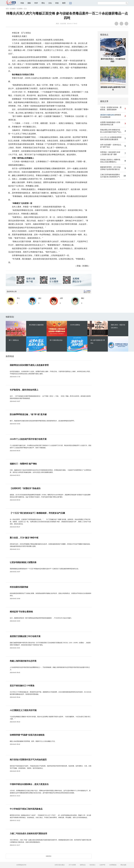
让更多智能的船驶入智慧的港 (23, 562)
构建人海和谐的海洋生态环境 (23, 661)
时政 (22, 3)
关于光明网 (72, 865)
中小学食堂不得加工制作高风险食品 (26, 809)
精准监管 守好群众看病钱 (21, 612)
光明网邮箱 (113, 865)
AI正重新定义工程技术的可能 (23, 710)
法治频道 (13, 9)
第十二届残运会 (14, 340)
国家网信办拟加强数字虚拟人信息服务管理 (29, 365)
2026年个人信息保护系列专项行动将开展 (28, 439)
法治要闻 (20, 9)
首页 (7, 9)
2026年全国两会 (75, 325)
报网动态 (83, 865)
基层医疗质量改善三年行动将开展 (25, 636)
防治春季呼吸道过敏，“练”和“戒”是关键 (28, 414)
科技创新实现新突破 (19, 587)
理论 (43, 3)
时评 (36, 3)
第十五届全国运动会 (56, 340)
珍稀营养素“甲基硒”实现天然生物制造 (27, 735)
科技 (57, 3)
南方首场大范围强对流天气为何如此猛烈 (28, 760)
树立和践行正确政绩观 (36, 325)
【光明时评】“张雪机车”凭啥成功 (25, 488)
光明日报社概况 (60, 865)
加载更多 (49, 856)
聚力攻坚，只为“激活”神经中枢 (24, 538)
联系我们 (93, 865)
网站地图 (123, 865)
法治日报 (63, 24)
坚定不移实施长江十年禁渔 (22, 686)
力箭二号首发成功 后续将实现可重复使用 (28, 834)
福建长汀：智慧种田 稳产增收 (23, 464)
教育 (64, 3)
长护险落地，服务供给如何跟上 (24, 390)
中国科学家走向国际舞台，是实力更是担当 (29, 784)
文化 (50, 3)
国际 (29, 3)
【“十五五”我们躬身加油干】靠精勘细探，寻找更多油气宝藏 (37, 513)
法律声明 (102, 865)
